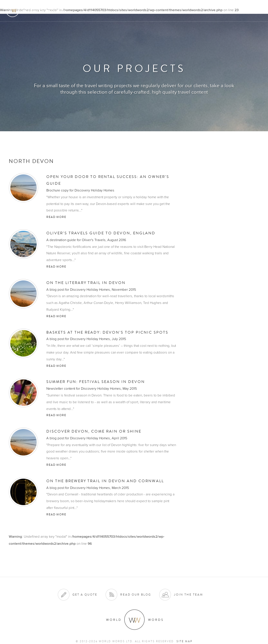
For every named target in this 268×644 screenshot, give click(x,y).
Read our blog (136, 595)
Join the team (189, 595)
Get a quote (85, 595)
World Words (37, 10)
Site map (184, 641)
